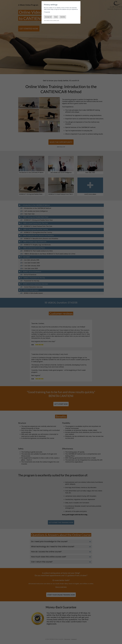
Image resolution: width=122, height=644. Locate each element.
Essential (47, 12)
